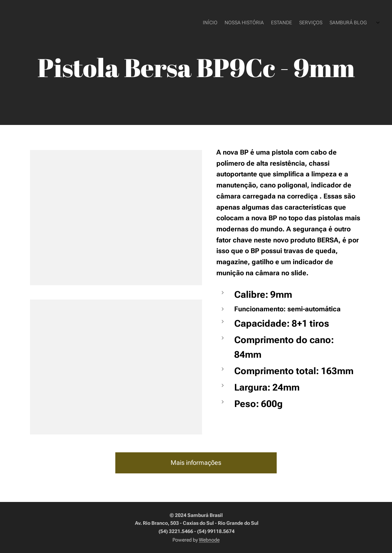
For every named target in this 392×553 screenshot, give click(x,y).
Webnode (209, 540)
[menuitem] (330, 23)
